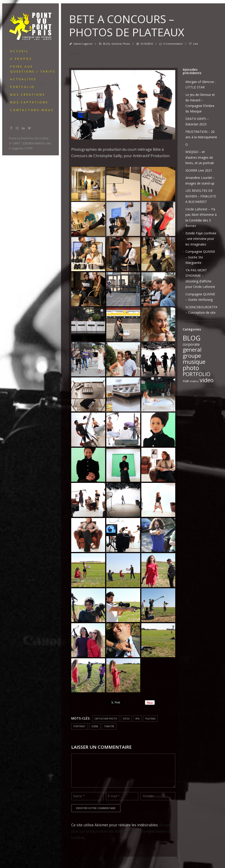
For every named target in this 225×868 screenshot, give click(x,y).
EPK (137, 719)
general (116, 44)
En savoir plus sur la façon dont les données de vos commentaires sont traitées (123, 831)
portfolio (22, 87)
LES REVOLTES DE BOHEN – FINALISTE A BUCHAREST (201, 196)
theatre (109, 726)
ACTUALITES (23, 79)
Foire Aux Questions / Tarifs (33, 69)
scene (95, 726)
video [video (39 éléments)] (207, 380)
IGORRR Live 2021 (199, 170)
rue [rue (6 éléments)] (186, 381)
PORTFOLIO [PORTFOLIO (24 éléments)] (197, 374)
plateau (150, 719)
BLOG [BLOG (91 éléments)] (192, 338)
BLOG (107, 44)
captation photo (106, 719)
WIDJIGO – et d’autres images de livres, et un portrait (200, 157)
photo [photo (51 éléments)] (191, 368)
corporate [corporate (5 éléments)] (191, 344)
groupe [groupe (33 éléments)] (192, 356)
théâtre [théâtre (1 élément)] (194, 381)
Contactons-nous (32, 110)
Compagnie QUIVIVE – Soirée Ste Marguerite (200, 257)
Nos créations (28, 95)
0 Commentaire (171, 44)
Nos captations (29, 102)
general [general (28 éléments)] (192, 350)
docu (126, 719)
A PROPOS (21, 59)
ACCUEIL (19, 51)
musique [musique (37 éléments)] (194, 362)
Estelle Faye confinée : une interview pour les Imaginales (201, 239)
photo (126, 44)
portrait (79, 726)
